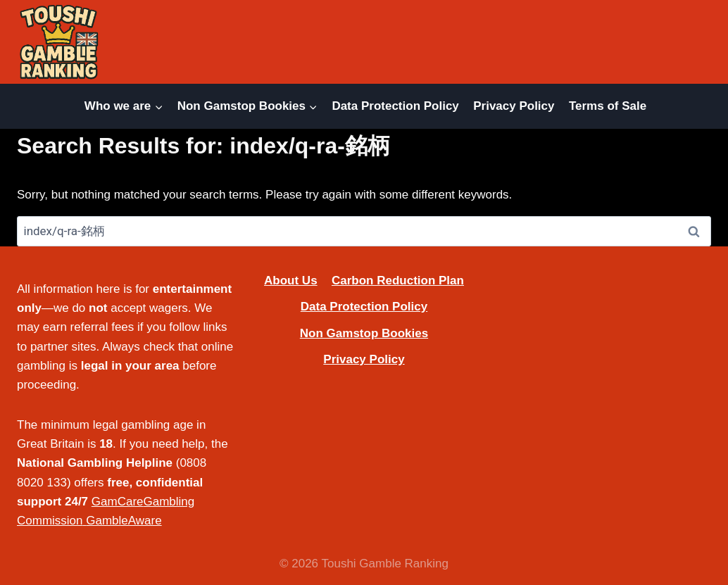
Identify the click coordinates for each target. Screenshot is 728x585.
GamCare (118, 502)
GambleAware (124, 521)
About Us (291, 281)
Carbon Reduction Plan (398, 281)
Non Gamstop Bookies (364, 333)
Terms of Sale (608, 106)
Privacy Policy (514, 106)
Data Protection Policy (395, 106)
